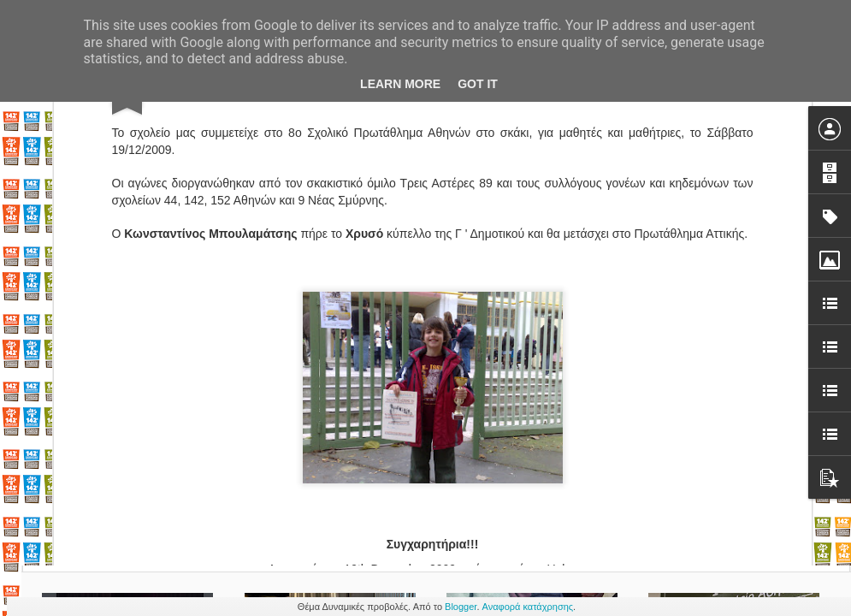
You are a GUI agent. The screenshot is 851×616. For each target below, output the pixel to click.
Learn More (400, 84)
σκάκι (457, 463)
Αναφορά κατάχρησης (528, 607)
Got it (478, 84)
